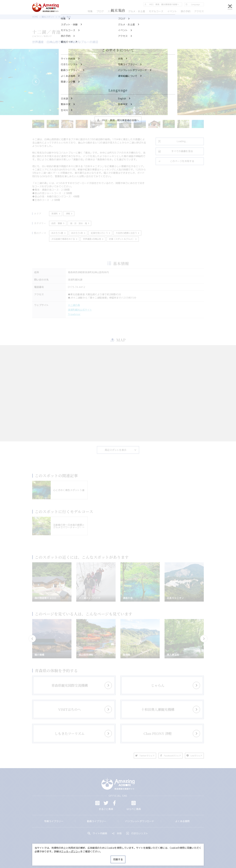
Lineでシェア (194, 756)
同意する (118, 859)
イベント (172, 11)
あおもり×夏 (59, 233)
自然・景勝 (58, 223)
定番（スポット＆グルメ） (123, 239)
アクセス (199, 11)
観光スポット (48, 17)
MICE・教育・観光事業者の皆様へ (98, 857)
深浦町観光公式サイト (80, 310)
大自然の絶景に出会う (128, 233)
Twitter (106, 803)
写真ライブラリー (54, 821)
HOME (35, 17)
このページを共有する (176, 161)
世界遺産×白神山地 (93, 239)
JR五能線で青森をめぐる (64, 239)
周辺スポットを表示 (121, 450)
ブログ (100, 11)
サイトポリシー (129, 857)
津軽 (69, 214)
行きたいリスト (137, 833)
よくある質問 (182, 821)
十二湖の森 (74, 305)
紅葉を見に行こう (101, 233)
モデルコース (156, 11)
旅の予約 (185, 11)
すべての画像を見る (176, 151)
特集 (90, 11)
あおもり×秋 (78, 233)
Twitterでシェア (145, 756)
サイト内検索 (98, 833)
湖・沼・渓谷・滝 (80, 223)
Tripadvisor (74, 314)
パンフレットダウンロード (140, 821)
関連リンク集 (150, 857)
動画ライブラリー (97, 821)
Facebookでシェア (171, 756)
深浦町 (56, 214)
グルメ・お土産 (137, 11)
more (72, 682)
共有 (117, 833)
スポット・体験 (116, 11)
